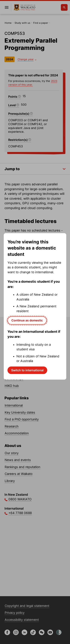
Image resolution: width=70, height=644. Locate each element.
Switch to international (27, 370)
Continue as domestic (27, 320)
